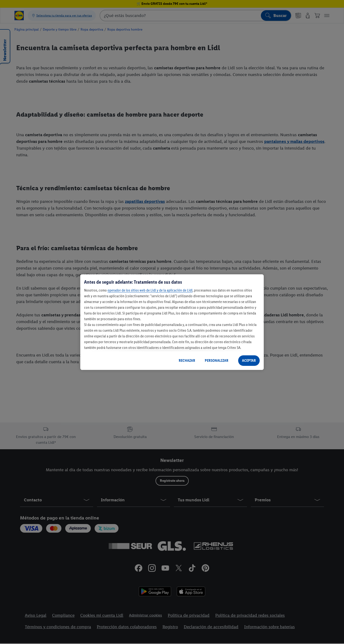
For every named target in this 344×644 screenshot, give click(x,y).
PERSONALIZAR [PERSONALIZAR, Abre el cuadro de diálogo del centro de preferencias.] (217, 360)
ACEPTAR (249, 360)
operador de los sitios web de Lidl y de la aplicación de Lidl (150, 290)
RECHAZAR (187, 360)
